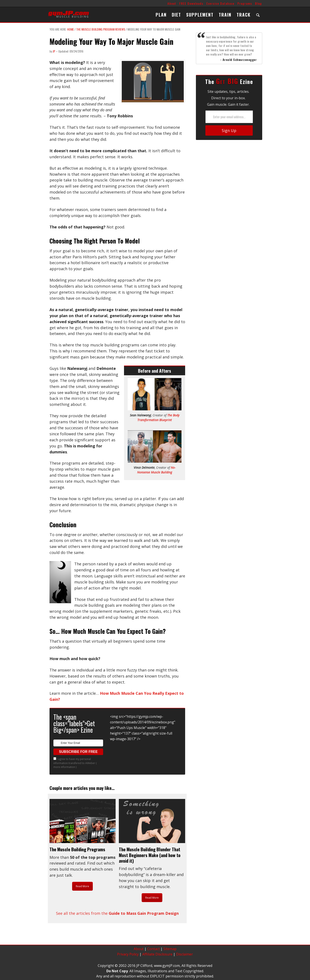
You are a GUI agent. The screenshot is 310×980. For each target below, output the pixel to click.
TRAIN (225, 15)
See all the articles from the (117, 913)
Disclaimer (184, 954)
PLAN (161, 15)
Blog (259, 3)
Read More (82, 886)
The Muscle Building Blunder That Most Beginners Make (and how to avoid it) (150, 855)
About (172, 3)
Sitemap (170, 949)
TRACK (244, 15)
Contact (153, 949)
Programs (245, 3)
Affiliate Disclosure (157, 954)
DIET (176, 15)
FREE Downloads (191, 3)
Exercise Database (220, 3)
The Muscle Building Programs (77, 849)
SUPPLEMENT (200, 15)
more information (64, 767)
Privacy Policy (128, 954)
